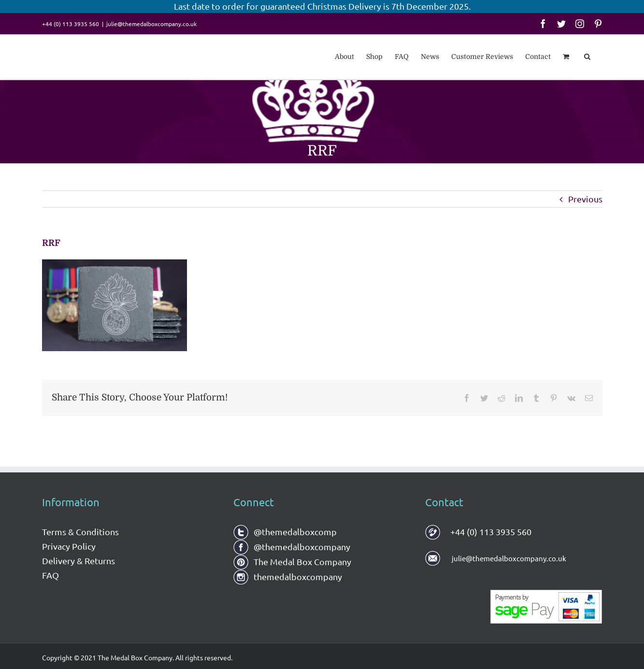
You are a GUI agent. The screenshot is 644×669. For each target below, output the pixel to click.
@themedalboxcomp (285, 532)
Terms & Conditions (80, 532)
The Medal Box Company (292, 562)
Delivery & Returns (79, 561)
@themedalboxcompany (292, 547)
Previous (585, 199)
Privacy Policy (69, 546)
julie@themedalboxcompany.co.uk (151, 24)
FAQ (50, 575)
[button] (587, 56)
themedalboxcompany (288, 576)
